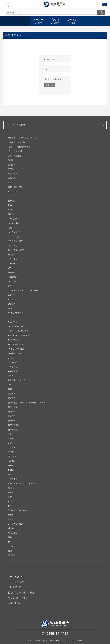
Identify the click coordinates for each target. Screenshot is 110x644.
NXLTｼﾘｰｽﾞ (13, 322)
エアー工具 (13, 174)
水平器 (11, 439)
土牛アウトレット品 (16, 142)
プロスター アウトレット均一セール (24, 138)
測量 (10, 434)
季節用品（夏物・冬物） (18, 510)
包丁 (10, 542)
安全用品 (12, 416)
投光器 (11, 466)
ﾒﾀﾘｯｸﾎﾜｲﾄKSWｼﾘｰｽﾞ (17, 344)
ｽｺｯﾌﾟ (11, 501)
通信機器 (12, 528)
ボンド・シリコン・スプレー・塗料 (23, 291)
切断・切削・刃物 (15, 187)
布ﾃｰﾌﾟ (11, 376)
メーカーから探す (17, 577)
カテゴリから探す (17, 125)
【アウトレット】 (15, 151)
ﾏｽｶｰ (10, 385)
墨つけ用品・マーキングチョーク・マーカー (27, 403)
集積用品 (12, 492)
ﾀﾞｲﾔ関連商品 (14, 219)
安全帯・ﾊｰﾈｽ (14, 421)
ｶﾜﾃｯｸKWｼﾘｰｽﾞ (15, 340)
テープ (11, 358)
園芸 (10, 497)
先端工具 (12, 165)
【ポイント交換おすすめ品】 (20, 147)
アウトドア (13, 546)
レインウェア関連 (15, 524)
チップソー (13, 196)
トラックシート (15, 259)
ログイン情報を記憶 (53, 79)
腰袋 (10, 308)
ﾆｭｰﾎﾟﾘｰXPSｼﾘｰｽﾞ (16, 313)
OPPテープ (13, 367)
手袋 (10, 537)
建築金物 (12, 304)
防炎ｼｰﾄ (11, 273)
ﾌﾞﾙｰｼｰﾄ (12, 264)
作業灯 (11, 474)
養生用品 (12, 286)
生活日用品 (13, 533)
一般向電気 (13, 479)
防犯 (10, 551)
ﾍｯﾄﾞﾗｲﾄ (12, 461)
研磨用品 (12, 214)
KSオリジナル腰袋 (16, 349)
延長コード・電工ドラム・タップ (22, 483)
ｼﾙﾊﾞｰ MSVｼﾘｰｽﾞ (16, 326)
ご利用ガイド (14, 587)
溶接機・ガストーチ (16, 353)
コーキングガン (15, 232)
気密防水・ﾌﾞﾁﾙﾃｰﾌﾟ (17, 380)
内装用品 (12, 228)
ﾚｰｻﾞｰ (11, 443)
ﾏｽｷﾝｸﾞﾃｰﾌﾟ (13, 371)
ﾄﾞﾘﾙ (10, 210)
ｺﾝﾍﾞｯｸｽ (12, 448)
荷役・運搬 (13, 407)
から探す (38, 21)
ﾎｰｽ (10, 506)
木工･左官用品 (14, 237)
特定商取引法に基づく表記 (21, 592)
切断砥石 (12, 201)
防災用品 (12, 555)
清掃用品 (12, 488)
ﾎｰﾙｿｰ (11, 205)
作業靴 (11, 519)
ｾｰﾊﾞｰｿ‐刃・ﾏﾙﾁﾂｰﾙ (16, 192)
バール (11, 183)
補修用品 (12, 398)
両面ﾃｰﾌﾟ (12, 389)
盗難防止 (12, 178)
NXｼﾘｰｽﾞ (12, 317)
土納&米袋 (12, 277)
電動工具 (12, 412)
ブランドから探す (17, 582)
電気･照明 (12, 457)
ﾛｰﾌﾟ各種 (12, 282)
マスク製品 (13, 246)
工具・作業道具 (15, 156)
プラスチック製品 (15, 241)
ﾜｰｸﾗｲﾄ (11, 470)
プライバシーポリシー (19, 598)
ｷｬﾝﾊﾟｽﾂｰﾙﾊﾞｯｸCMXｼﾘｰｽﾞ (19, 335)
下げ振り (12, 452)
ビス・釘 (12, 299)
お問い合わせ (14, 603)
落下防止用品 (14, 425)
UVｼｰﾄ (11, 268)
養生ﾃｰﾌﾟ (12, 394)
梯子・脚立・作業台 (16, 250)
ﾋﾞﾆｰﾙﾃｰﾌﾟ (13, 362)
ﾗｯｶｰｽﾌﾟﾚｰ (13, 295)
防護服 (11, 160)
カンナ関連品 (14, 223)
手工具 (11, 169)
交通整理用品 (14, 430)
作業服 (11, 515)
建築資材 (12, 255)
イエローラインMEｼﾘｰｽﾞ (18, 331)
